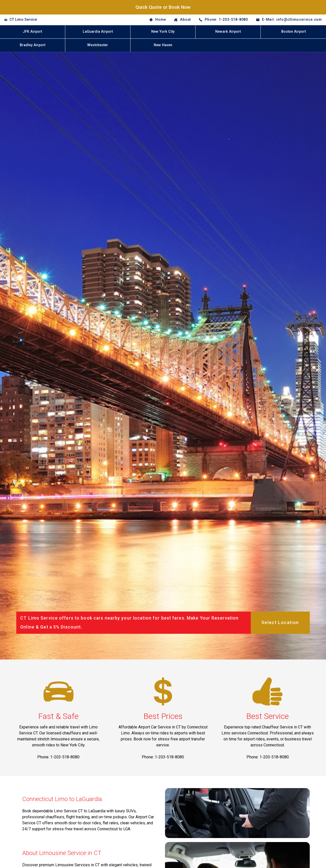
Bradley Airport (32, 45)
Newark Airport (228, 32)
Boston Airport (293, 32)
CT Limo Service (23, 20)
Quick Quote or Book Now (163, 7)
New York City (163, 32)
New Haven (163, 45)
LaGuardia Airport (98, 32)
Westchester (98, 45)
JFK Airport (32, 32)
